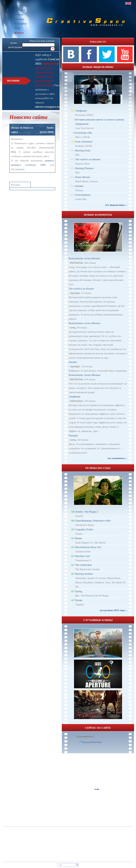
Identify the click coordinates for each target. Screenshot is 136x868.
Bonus (79, 538)
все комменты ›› (117, 458)
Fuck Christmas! (84, 142)
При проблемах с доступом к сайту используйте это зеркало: (47, 94)
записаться (49, 64)
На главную (22, 5)
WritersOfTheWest (92, 742)
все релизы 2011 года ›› (114, 610)
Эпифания (81, 111)
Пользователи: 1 (86, 736)
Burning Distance (84, 168)
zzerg (73, 327)
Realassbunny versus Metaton (84, 258)
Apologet (75, 293)
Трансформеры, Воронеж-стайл (93, 520)
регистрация (15, 47)
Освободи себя (83, 133)
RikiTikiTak (77, 263)
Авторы (19, 19)
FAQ (17, 28)
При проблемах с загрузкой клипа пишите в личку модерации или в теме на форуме (45, 77)
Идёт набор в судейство (47, 59)
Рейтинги (21, 24)
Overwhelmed (83, 195)
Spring (79, 591)
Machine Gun (82, 556)
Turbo (50, 128)
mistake (79, 186)
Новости (20, 10)
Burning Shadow (84, 574)
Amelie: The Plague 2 (87, 512)
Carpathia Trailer (84, 529)
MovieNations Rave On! (88, 547)
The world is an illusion (88, 159)
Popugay (73, 435)
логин (13, 43)
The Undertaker (83, 565)
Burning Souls (83, 150)
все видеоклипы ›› (116, 205)
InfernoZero (77, 401)
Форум (19, 33)
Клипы (19, 15)
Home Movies (83, 177)
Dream (79, 600)
